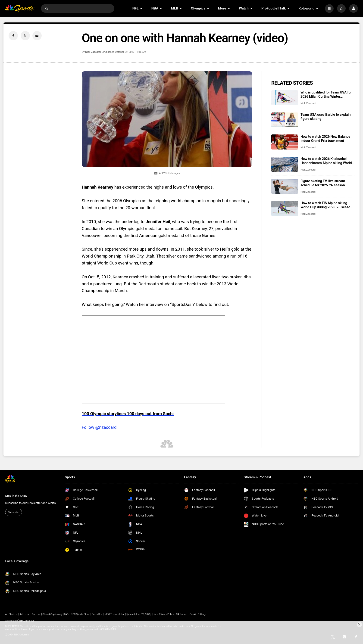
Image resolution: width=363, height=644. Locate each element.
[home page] (20, 8)
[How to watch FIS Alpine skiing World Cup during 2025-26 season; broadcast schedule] (285, 208)
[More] (329, 8)
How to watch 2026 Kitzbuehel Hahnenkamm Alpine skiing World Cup (326, 161)
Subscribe (14, 512)
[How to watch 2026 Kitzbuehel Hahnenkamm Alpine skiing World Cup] (285, 164)
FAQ (66, 614)
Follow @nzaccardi (100, 427)
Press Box (97, 614)
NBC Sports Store (80, 614)
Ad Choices (11, 614)
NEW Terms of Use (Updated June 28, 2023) (128, 614)
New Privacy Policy (164, 614)
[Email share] (37, 36)
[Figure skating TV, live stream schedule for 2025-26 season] (285, 186)
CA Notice (181, 614)
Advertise (25, 614)
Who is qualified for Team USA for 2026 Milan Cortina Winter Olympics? (326, 94)
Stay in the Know (16, 496)
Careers (36, 614)
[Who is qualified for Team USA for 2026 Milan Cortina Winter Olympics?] (285, 98)
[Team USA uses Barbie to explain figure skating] (285, 120)
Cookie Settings (198, 614)
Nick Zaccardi (93, 52)
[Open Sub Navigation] (141, 8)
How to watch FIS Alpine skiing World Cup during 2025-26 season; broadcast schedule (327, 205)
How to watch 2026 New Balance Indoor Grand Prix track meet (325, 139)
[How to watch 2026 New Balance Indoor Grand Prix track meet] (285, 142)
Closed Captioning (52, 614)
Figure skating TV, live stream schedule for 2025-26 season (323, 183)
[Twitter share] (25, 36)
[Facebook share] (13, 36)
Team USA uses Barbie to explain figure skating (325, 117)
